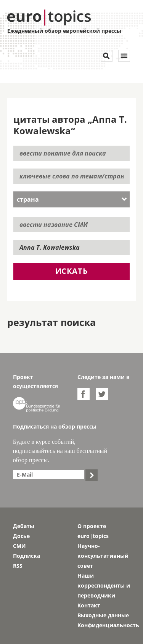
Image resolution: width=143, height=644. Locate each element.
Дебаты (24, 526)
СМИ (19, 546)
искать (72, 271)
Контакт (89, 605)
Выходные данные (103, 615)
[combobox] (72, 199)
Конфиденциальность (104, 625)
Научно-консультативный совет (103, 556)
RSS (18, 566)
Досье (21, 536)
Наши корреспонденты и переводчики (104, 585)
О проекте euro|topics (93, 531)
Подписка (27, 556)
